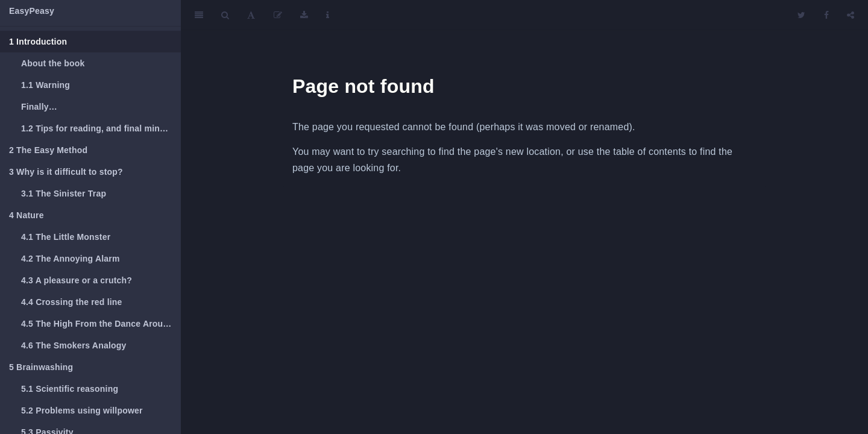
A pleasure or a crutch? (77, 280)
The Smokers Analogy (74, 345)
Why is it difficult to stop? (66, 172)
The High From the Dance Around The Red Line (101, 324)
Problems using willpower (82, 410)
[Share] (851, 15)
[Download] (304, 15)
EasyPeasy (32, 11)
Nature (27, 215)
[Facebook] (826, 15)
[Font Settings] (251, 15)
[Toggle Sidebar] (199, 15)
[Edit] (278, 15)
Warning (46, 85)
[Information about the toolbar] (328, 15)
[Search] (225, 15)
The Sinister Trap (64, 193)
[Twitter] (801, 15)
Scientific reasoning (70, 389)
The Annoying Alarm (71, 259)
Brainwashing (41, 367)
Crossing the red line (72, 302)
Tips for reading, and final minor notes (101, 128)
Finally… (39, 107)
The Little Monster (66, 237)
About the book (53, 63)
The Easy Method (48, 150)
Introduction (38, 42)
